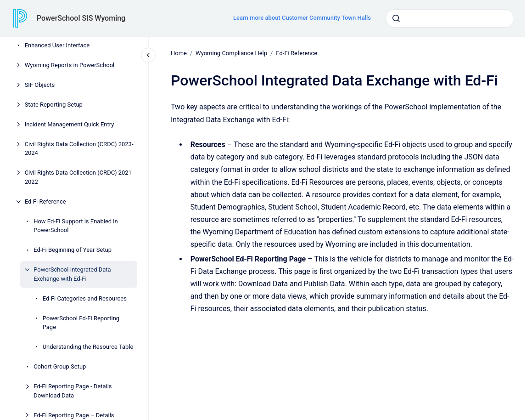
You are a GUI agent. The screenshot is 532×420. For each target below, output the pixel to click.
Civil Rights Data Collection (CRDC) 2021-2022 (79, 177)
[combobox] (450, 18)
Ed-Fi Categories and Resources (85, 298)
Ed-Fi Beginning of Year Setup (73, 250)
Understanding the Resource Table (88, 347)
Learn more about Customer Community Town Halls (302, 18)
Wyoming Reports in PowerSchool (70, 65)
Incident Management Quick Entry (70, 124)
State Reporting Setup (54, 105)
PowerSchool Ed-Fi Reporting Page (81, 323)
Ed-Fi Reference (45, 201)
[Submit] (396, 18)
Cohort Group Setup (60, 366)
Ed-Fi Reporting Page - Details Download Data (73, 391)
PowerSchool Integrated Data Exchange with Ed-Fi (72, 274)
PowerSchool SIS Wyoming (81, 18)
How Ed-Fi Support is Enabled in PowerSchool (76, 226)
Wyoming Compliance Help (231, 53)
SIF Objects (40, 85)
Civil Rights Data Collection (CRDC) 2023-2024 (79, 149)
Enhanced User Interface (57, 45)
